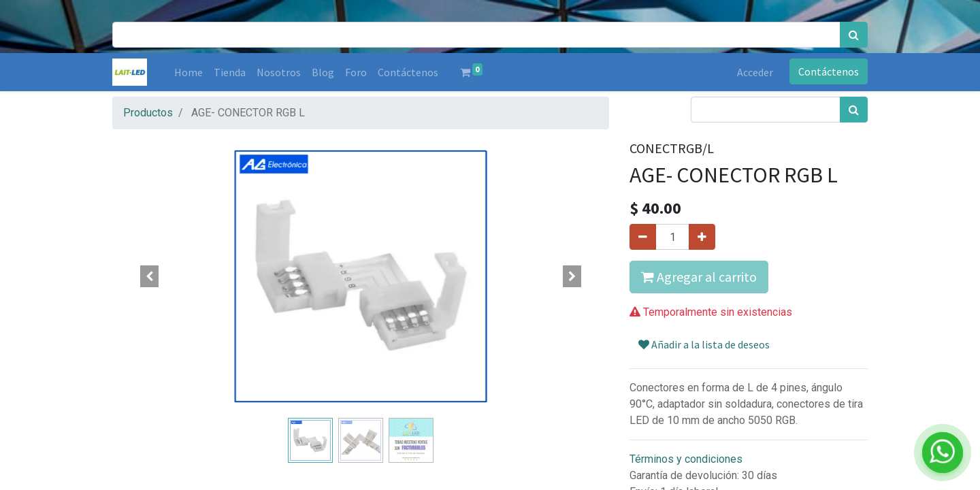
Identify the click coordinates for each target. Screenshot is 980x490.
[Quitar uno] (643, 237)
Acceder (755, 72)
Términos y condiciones (686, 459)
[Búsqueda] (854, 35)
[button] (150, 276)
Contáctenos (829, 71)
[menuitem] (189, 72)
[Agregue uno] (702, 237)
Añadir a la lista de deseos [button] (704, 344)
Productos (148, 113)
